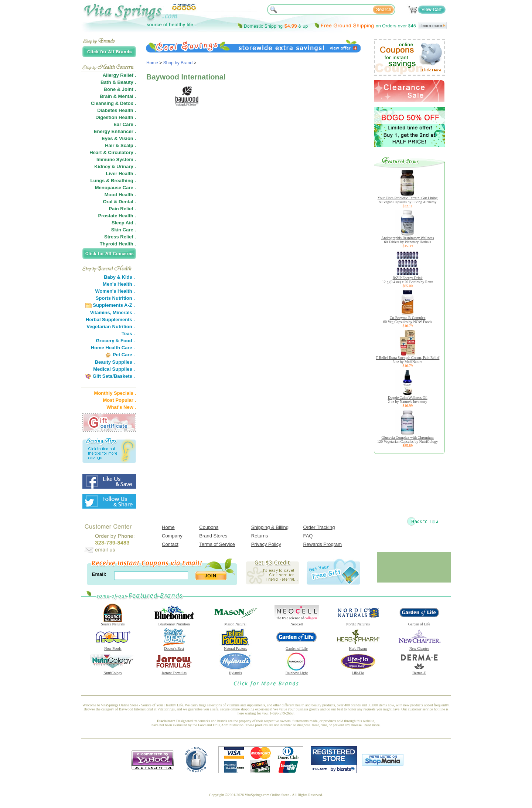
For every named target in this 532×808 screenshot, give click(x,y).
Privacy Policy (266, 544)
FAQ (308, 536)
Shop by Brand (178, 63)
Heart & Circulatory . (113, 152)
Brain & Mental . (118, 96)
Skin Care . (124, 230)
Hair (110, 145)
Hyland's (235, 671)
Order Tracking (319, 527)
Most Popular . (119, 400)
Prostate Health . (117, 216)
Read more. (372, 725)
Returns (260, 536)
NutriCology (113, 671)
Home (152, 63)
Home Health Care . (113, 348)
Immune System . (116, 159)
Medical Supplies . (114, 369)
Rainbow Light (297, 671)
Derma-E (419, 671)
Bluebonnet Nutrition (174, 622)
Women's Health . (115, 291)
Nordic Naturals (358, 622)
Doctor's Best (174, 647)
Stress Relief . (120, 237)
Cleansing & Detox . (113, 103)
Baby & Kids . (119, 277)
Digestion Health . (116, 117)
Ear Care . (125, 124)
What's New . (121, 407)
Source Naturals (113, 622)
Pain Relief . (122, 209)
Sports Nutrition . (115, 298)
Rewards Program (322, 544)
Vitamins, (101, 313)
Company (172, 536)
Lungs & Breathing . (113, 181)
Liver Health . (121, 174)
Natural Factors (235, 647)
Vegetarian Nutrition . (111, 327)
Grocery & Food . (115, 341)
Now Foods (113, 647)
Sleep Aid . (124, 223)
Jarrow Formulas (174, 671)
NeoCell (297, 622)
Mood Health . (120, 195)
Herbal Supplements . (110, 320)
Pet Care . (124, 355)
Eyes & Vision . (119, 138)
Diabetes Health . (117, 110)
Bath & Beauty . (118, 82)
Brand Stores (213, 536)
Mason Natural (235, 622)
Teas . (128, 334)
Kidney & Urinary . (115, 167)
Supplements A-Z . (114, 305)
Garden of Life (419, 622)
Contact (170, 544)
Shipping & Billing (270, 527)
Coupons (209, 527)
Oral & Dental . (119, 202)
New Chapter (419, 647)
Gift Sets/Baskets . (114, 376)
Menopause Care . (115, 188)
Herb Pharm (358, 647)
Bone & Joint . (120, 89)
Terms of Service (217, 544)
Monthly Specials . (115, 393)
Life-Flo (358, 671)
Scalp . (128, 145)
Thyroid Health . (118, 244)
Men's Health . (119, 284)
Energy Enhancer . (115, 131)
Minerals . (124, 313)
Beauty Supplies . (115, 362)
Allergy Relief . (119, 75)
